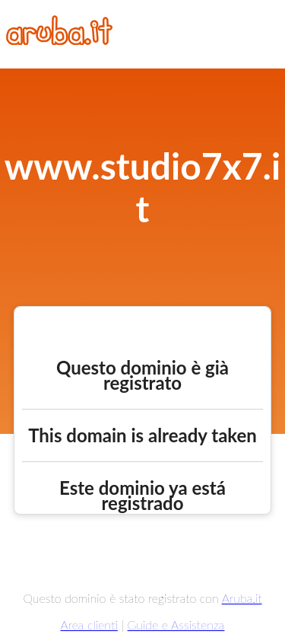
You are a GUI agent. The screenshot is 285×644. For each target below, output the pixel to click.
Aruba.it (242, 598)
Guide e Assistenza (176, 625)
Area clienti (89, 625)
